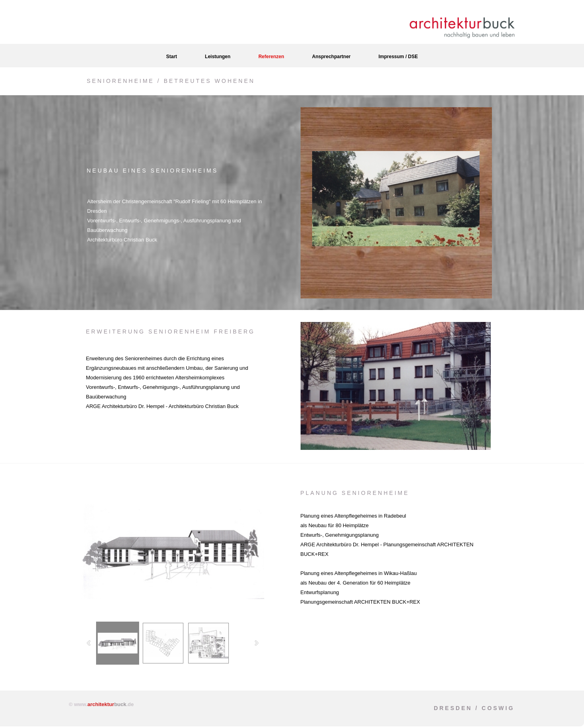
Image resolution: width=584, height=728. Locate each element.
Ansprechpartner (331, 57)
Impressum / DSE (398, 57)
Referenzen (271, 57)
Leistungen (218, 57)
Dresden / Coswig (474, 708)
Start (172, 57)
